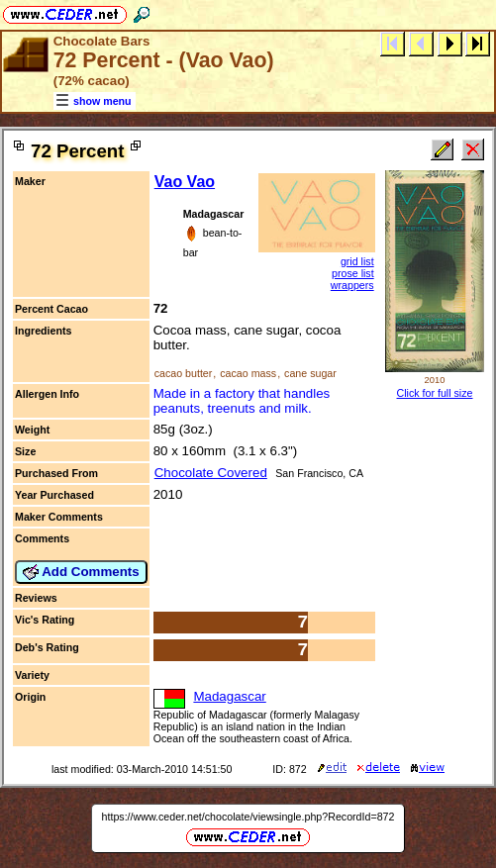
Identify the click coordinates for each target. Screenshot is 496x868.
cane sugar (310, 373)
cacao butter (184, 373)
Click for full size (435, 393)
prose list (353, 273)
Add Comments (81, 572)
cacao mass (248, 373)
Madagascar (229, 696)
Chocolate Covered (211, 473)
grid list (357, 261)
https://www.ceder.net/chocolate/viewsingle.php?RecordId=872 (248, 817)
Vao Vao (185, 182)
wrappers (352, 285)
